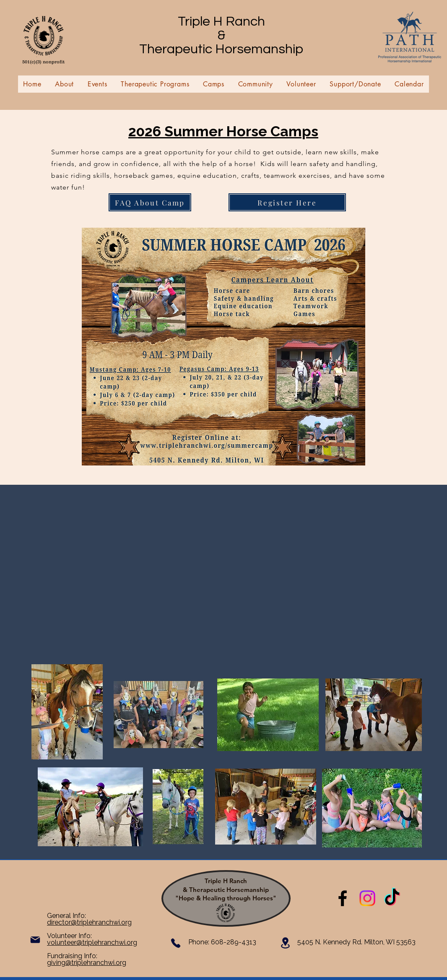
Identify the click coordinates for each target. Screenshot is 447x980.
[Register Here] (287, 202)
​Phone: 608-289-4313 (222, 942)
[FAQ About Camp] (150, 202)
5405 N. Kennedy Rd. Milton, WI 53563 (356, 942)
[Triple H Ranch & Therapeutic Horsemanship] (343, 898)
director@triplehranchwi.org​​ (89, 922)
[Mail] (35, 940)
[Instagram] (367, 898)
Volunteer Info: (69, 936)
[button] (65, 84)
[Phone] (176, 943)
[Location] (285, 943)
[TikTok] (392, 898)
